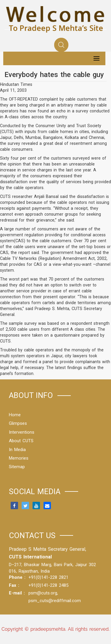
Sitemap (17, 467)
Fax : (14, 585)
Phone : (17, 577)
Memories (19, 458)
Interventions (22, 432)
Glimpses (18, 423)
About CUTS (21, 441)
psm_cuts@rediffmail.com (55, 601)
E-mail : (17, 593)
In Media (17, 450)
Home (15, 415)
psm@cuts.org (43, 593)
